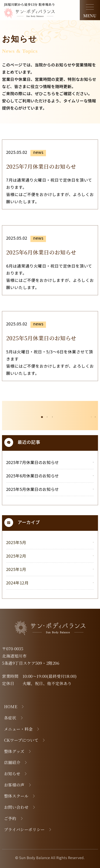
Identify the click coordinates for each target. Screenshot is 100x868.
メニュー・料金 (22, 729)
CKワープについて (25, 740)
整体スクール (20, 796)
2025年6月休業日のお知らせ (50, 476)
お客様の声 (18, 785)
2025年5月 (50, 542)
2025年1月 (50, 569)
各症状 (13, 718)
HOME (14, 706)
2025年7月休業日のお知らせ (50, 462)
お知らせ (15, 774)
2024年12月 (50, 583)
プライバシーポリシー (28, 829)
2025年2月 (50, 556)
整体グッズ (17, 751)
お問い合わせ (20, 807)
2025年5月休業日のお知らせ (50, 489)
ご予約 (13, 818)
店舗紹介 (16, 762)
